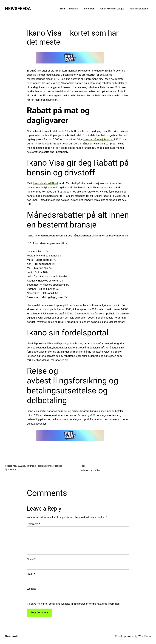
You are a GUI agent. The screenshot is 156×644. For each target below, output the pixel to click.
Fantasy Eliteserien (139, 9)
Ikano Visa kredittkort (45, 183)
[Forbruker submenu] (95, 9)
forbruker (85, 470)
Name (31, 559)
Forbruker (89, 9)
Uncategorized (55, 466)
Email (31, 574)
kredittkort (96, 470)
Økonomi (74, 9)
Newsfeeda (18, 9)
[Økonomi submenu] (80, 9)
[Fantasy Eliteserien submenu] (150, 9)
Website (32, 589)
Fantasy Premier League (112, 9)
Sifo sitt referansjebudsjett (98, 139)
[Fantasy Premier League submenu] (126, 9)
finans (33, 466)
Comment (34, 524)
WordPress (145, 636)
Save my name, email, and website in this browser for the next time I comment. (76, 604)
